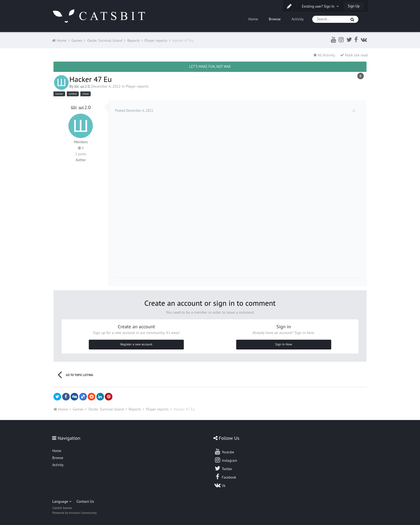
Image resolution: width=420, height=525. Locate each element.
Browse (275, 19)
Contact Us (85, 500)
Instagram (226, 459)
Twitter (223, 467)
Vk (220, 484)
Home (253, 19)
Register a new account (136, 343)
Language (62, 500)
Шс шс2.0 (82, 86)
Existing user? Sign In (320, 6)
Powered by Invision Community (74, 512)
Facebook (225, 476)
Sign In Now (284, 343)
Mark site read (354, 55)
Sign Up (354, 6)
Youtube (224, 450)
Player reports (137, 86)
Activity (298, 19)
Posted (135, 111)
